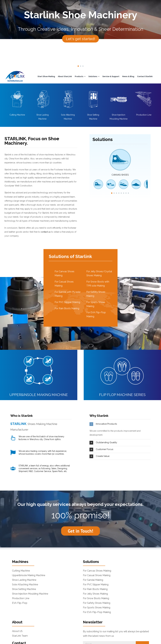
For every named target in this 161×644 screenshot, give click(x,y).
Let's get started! (80, 39)
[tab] (120, 424)
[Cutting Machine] (17, 90)
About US (17, 631)
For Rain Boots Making (67, 308)
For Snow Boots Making (96, 598)
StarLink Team (20, 636)
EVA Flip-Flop (20, 603)
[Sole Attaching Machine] (68, 90)
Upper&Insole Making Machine (29, 575)
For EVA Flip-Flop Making (97, 612)
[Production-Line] (144, 90)
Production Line (144, 115)
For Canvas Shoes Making (97, 571)
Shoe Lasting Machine (24, 580)
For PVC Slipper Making (67, 302)
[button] (78, 66)
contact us (46, 232)
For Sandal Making (93, 580)
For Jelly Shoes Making (95, 594)
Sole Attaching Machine (25, 585)
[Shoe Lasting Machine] (43, 90)
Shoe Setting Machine (24, 589)
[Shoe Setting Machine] (93, 90)
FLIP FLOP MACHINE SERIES (122, 395)
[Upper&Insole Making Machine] (39, 354)
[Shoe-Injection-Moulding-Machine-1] (118, 90)
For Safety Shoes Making (97, 603)
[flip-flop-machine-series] (122, 354)
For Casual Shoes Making (97, 575)
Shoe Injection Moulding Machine (30, 594)
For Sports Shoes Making (97, 608)
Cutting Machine (17, 115)
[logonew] (15, 72)
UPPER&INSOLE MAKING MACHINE (39, 395)
